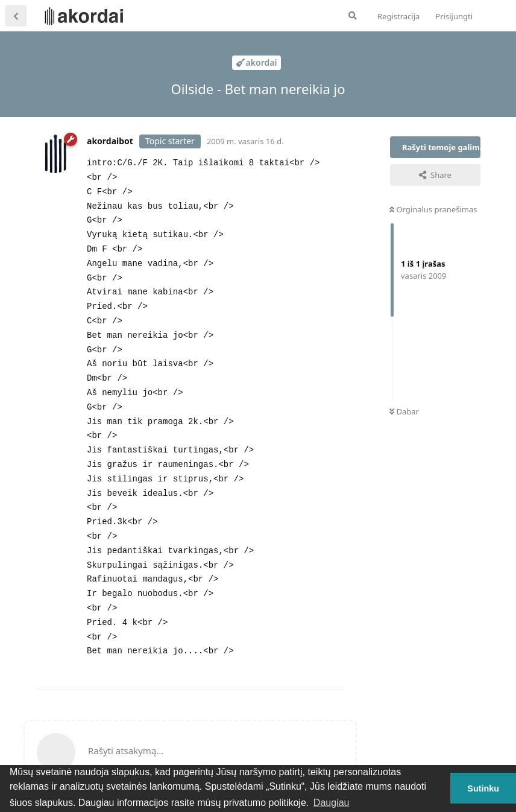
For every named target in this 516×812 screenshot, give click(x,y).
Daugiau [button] (332, 803)
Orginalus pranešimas (433, 209)
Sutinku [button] (483, 788)
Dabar (404, 411)
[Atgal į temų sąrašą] (16, 16)
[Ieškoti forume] (353, 16)
